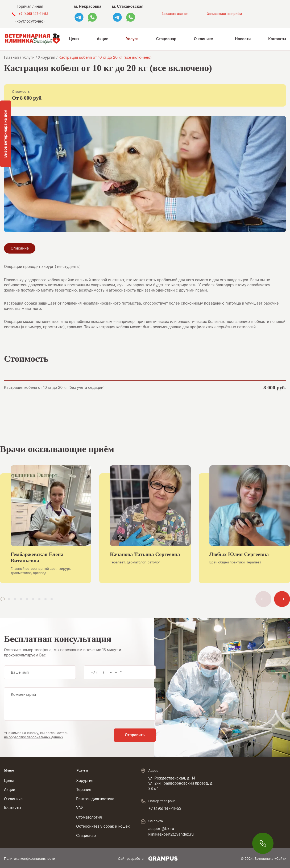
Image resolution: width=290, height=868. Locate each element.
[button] (3, 599)
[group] (46, 528)
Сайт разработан (148, 859)
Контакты (277, 39)
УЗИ (80, 808)
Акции (103, 39)
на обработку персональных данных (34, 737)
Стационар (166, 39)
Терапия (84, 790)
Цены (74, 39)
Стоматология (89, 817)
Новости (243, 39)
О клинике (204, 39)
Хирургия (85, 781)
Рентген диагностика (95, 799)
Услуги (132, 39)
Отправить (135, 735)
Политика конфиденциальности (30, 859)
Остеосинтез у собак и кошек (103, 826)
